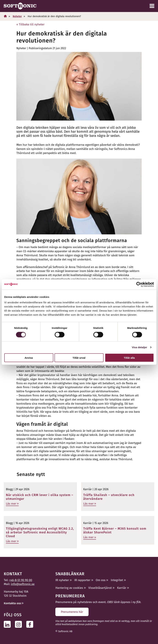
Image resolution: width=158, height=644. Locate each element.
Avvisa (29, 358)
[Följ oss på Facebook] (31, 624)
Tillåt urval (79, 358)
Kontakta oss (12, 603)
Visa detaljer (140, 347)
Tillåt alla (129, 358)
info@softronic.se (23, 584)
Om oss (101, 580)
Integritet (117, 580)
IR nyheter (62, 580)
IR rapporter (82, 580)
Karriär (122, 588)
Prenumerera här (72, 612)
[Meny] (152, 6)
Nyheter (17, 16)
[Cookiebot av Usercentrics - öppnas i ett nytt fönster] (139, 284)
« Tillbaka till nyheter (30, 24)
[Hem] (5, 16)
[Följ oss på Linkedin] (8, 624)
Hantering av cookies (69, 588)
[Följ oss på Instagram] (19, 624)
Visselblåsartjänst (100, 588)
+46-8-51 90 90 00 (21, 580)
